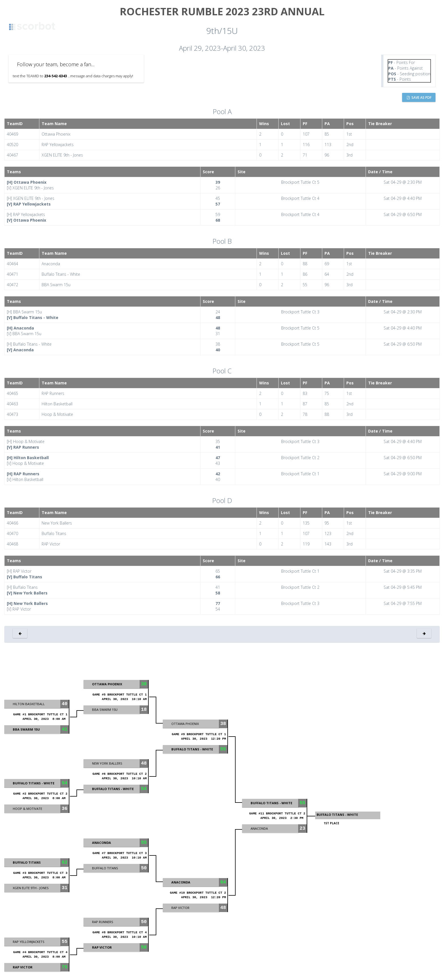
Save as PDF (419, 98)
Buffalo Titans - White (337, 815)
